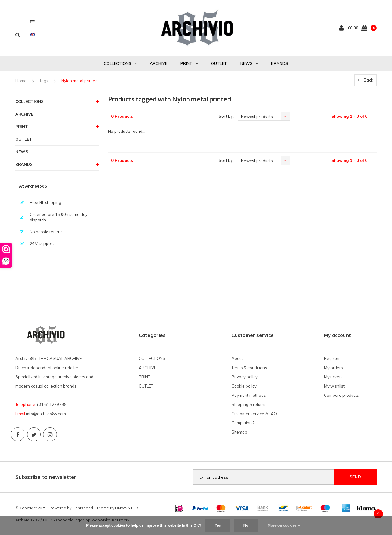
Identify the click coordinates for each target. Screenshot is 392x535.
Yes (218, 525)
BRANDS (280, 63)
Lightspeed (83, 508)
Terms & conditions (249, 368)
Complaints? (243, 423)
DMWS (121, 508)
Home (21, 81)
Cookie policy (244, 386)
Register (332, 358)
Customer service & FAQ (254, 414)
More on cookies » (284, 525)
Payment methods (249, 395)
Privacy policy (245, 377)
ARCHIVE (158, 63)
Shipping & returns (249, 404)
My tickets (333, 377)
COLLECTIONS (120, 63)
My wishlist (334, 386)
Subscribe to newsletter (46, 477)
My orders (334, 368)
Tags (44, 81)
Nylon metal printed (79, 81)
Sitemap (239, 432)
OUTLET (219, 63)
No (246, 525)
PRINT (189, 63)
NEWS (249, 63)
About (237, 358)
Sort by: (226, 116)
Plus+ (136, 508)
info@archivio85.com (46, 414)
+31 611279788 (51, 404)
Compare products (341, 395)
